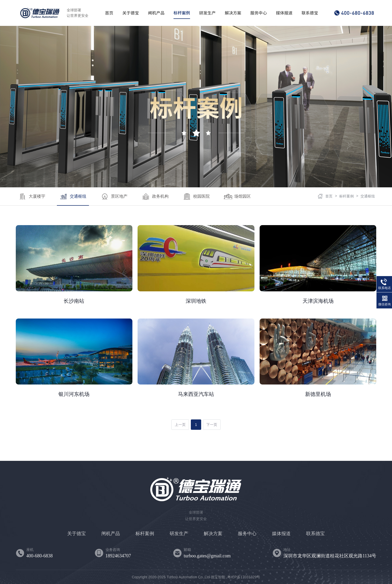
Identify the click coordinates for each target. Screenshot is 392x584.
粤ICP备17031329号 (244, 577)
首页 (109, 13)
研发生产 (207, 13)
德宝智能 (218, 577)
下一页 (212, 425)
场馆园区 (237, 197)
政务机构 (155, 197)
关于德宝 (131, 13)
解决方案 (233, 13)
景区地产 (114, 197)
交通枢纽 (73, 197)
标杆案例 (182, 13)
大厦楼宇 (32, 197)
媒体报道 (284, 13)
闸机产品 (156, 13)
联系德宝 (310, 13)
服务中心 (259, 13)
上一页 (180, 425)
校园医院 (196, 197)
